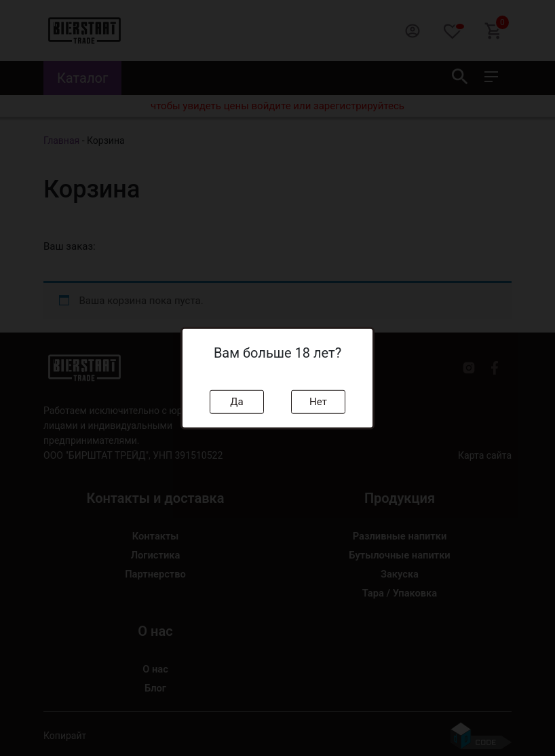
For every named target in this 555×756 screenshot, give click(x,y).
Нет (318, 402)
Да (236, 402)
